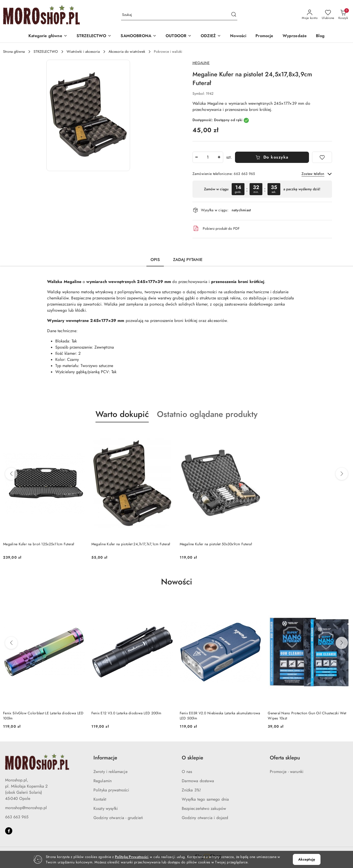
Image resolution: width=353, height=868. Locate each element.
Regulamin (103, 781)
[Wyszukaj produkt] (179, 15)
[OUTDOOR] (179, 36)
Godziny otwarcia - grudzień (118, 818)
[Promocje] (264, 36)
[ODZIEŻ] (211, 36)
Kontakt (100, 799)
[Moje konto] (310, 15)
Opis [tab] (155, 260)
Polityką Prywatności (132, 857)
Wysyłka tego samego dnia (205, 799)
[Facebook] (9, 831)
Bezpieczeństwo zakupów (204, 809)
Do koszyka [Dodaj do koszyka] (272, 157)
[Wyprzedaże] (295, 36)
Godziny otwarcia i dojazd (205, 818)
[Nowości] (238, 36)
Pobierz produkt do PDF (216, 228)
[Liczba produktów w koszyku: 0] (343, 15)
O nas (187, 772)
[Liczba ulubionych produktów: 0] (328, 15)
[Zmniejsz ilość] (197, 157)
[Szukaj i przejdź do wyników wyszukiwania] (234, 15)
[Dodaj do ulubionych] (322, 157)
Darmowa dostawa (198, 781)
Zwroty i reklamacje (110, 772)
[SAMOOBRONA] (138, 36)
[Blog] (320, 36)
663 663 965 (17, 817)
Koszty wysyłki (106, 809)
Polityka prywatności (111, 790)
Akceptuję (307, 859)
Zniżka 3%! (191, 790)
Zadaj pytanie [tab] (188, 260)
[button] (48, 36)
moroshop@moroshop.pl (26, 808)
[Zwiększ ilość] (219, 157)
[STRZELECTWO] (94, 36)
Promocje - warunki (287, 772)
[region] (262, 189)
